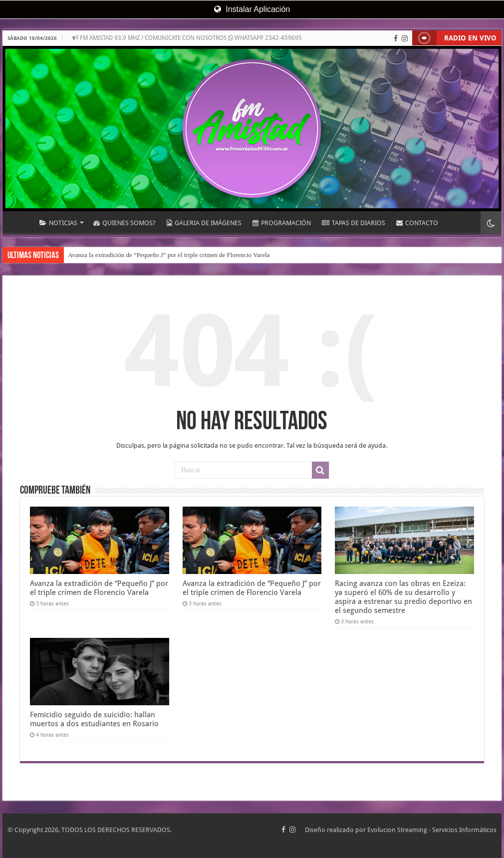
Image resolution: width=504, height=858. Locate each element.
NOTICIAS (58, 223)
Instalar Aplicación (252, 9)
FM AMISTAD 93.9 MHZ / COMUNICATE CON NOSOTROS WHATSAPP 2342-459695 (187, 38)
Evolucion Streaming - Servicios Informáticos (432, 830)
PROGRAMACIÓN (282, 223)
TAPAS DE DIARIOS (354, 223)
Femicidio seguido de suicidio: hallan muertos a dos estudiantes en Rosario (94, 719)
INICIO (20, 222)
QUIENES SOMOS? (125, 223)
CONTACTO (417, 223)
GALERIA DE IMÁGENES (204, 223)
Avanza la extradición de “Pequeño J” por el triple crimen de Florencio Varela (169, 255)
